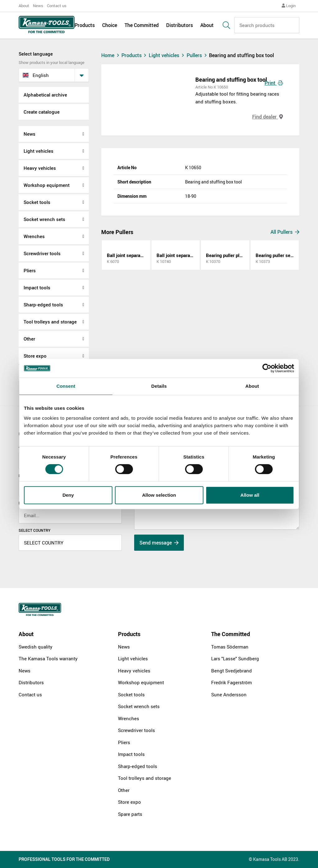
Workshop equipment (47, 185)
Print (274, 83)
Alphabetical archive (45, 95)
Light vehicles (39, 151)
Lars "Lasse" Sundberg (235, 658)
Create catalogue (42, 112)
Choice (110, 25)
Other (29, 339)
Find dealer (268, 117)
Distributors (179, 25)
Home (111, 55)
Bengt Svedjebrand (232, 671)
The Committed (142, 25)
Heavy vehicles (40, 168)
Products (85, 25)
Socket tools (37, 202)
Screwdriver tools (42, 253)
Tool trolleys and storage (50, 322)
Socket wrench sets (44, 219)
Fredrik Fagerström (232, 682)
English (36, 75)
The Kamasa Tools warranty (48, 658)
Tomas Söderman (230, 647)
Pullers (198, 55)
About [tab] (252, 386)
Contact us (57, 6)
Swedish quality (36, 647)
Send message (159, 543)
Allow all (250, 495)
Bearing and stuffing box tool (241, 55)
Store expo (35, 356)
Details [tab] (159, 386)
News (38, 6)
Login (289, 6)
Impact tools (37, 287)
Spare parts (130, 814)
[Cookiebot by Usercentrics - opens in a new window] (267, 368)
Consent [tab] (66, 386)
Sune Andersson (229, 694)
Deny (68, 495)
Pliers (30, 270)
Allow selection (159, 495)
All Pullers (285, 232)
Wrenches (34, 236)
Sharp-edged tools (43, 305)
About (24, 6)
